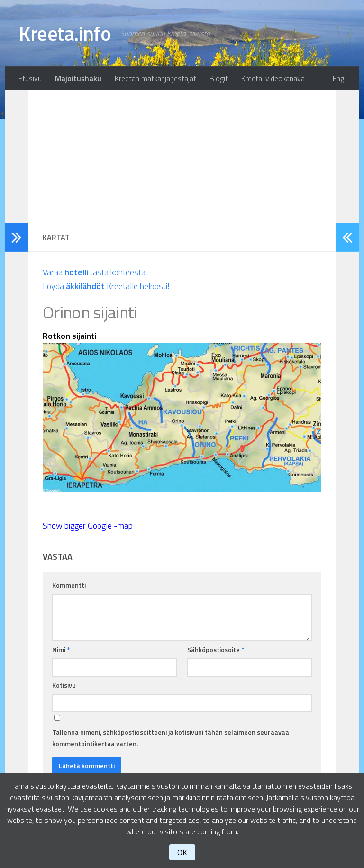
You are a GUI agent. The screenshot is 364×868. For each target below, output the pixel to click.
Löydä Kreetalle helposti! (106, 286)
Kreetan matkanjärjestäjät (155, 78)
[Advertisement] (182, 157)
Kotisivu (64, 685)
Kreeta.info (65, 33)
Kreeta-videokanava (273, 78)
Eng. (339, 78)
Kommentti (69, 585)
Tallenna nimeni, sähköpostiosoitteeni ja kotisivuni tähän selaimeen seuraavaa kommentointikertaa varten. (171, 738)
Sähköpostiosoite (216, 649)
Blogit (219, 78)
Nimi (61, 649)
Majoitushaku (78, 78)
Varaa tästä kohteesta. (95, 272)
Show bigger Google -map (88, 526)
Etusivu (30, 78)
